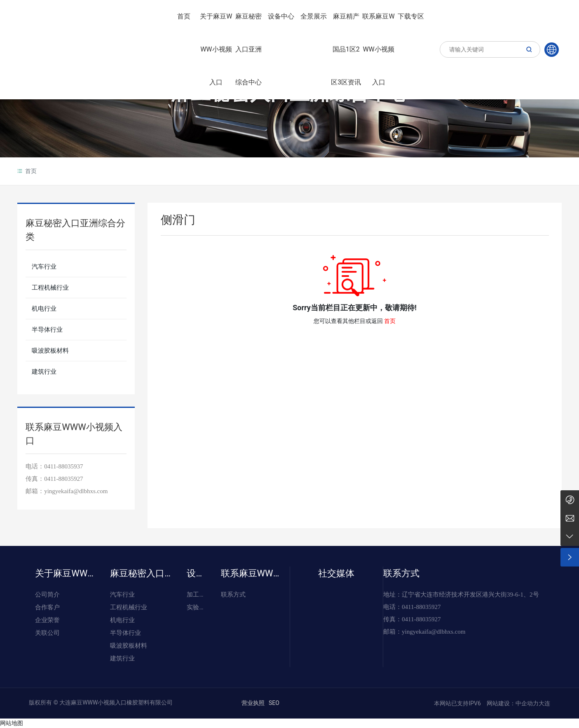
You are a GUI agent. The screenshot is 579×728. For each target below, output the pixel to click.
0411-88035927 (63, 479)
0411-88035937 (63, 466)
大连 (544, 703)
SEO (274, 703)
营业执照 (253, 703)
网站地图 (12, 723)
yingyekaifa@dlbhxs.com (76, 491)
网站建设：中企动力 (512, 703)
